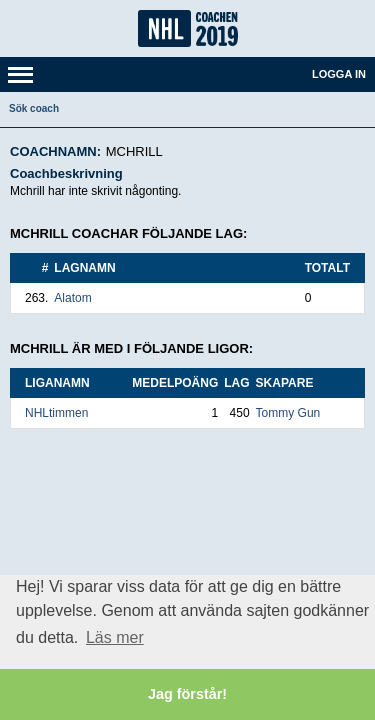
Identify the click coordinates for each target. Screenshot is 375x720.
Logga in (339, 74)
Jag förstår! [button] (187, 694)
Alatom (72, 298)
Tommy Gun (288, 413)
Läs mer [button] (115, 637)
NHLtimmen (56, 413)
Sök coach (34, 108)
